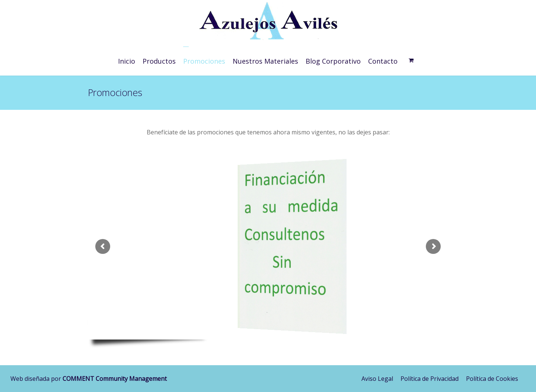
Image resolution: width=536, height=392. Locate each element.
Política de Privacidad (430, 379)
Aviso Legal (377, 379)
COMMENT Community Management (115, 379)
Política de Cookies (492, 379)
